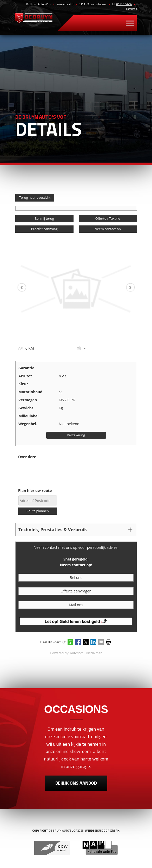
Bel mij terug (44, 219)
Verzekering (76, 435)
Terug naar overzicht (35, 198)
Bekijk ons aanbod (76, 783)
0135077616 (124, 4)
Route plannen (38, 511)
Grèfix (115, 831)
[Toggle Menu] (130, 23)
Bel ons (76, 577)
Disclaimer (94, 653)
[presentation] (24, 287)
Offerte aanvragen (76, 591)
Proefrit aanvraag (44, 229)
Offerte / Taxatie (108, 219)
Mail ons (76, 605)
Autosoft (76, 653)
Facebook (131, 9)
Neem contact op (108, 229)
